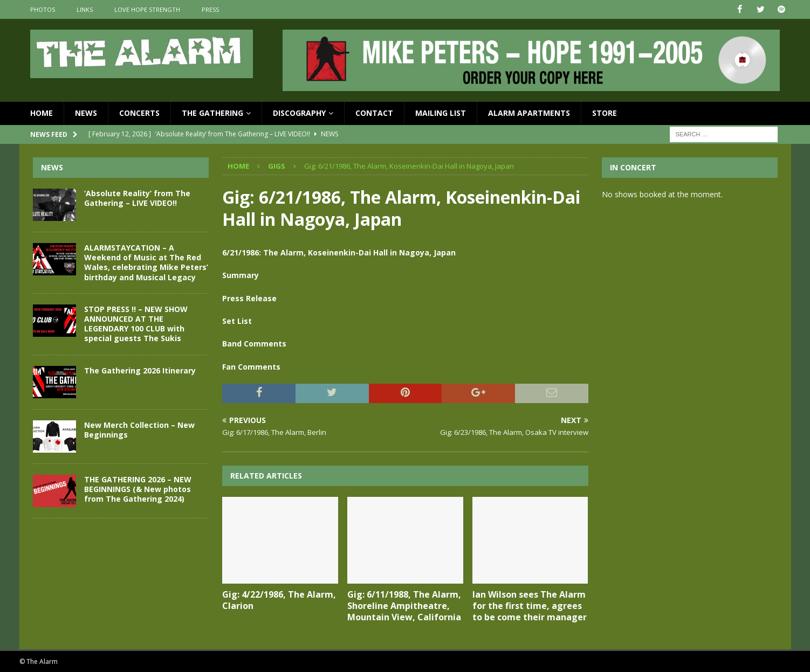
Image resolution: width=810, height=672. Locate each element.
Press (210, 9)
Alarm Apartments (529, 113)
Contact (374, 113)
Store (605, 113)
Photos (43, 9)
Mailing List (441, 113)
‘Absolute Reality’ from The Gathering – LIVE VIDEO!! (137, 198)
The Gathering (212, 113)
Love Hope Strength (147, 9)
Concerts (139, 113)
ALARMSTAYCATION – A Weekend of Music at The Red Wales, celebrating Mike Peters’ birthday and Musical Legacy (146, 262)
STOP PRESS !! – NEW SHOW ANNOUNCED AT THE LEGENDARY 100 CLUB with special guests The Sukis (136, 323)
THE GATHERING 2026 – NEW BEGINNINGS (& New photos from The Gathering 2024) (138, 489)
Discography (299, 113)
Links (85, 9)
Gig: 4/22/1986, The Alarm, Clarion (279, 600)
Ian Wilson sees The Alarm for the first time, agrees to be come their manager (530, 606)
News (86, 113)
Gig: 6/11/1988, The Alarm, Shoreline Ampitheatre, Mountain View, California (404, 606)
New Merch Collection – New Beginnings (139, 429)
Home (42, 113)
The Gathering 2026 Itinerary (140, 370)
